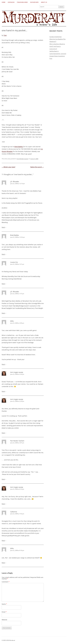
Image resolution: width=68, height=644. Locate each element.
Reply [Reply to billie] (3, 364)
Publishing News (22, 2)
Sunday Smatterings (56, 37)
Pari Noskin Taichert (17, 441)
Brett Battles (19, 147)
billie (12, 321)
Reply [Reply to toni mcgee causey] (3, 391)
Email (4, 612)
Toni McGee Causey (22, 159)
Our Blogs (11, 2)
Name (4, 604)
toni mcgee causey (17, 372)
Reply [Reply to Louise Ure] (3, 284)
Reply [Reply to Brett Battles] (3, 254)
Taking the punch (37, 167)
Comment (6, 582)
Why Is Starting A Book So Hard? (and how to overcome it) (57, 46)
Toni (5, 35)
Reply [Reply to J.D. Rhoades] (3, 227)
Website (4, 620)
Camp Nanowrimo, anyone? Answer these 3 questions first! (58, 56)
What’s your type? (9, 167)
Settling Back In (54, 51)
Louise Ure (14, 262)
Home (4, 2)
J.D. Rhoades (15, 182)
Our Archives (34, 2)
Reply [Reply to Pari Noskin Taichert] (3, 479)
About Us (44, 2)
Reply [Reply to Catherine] (3, 540)
